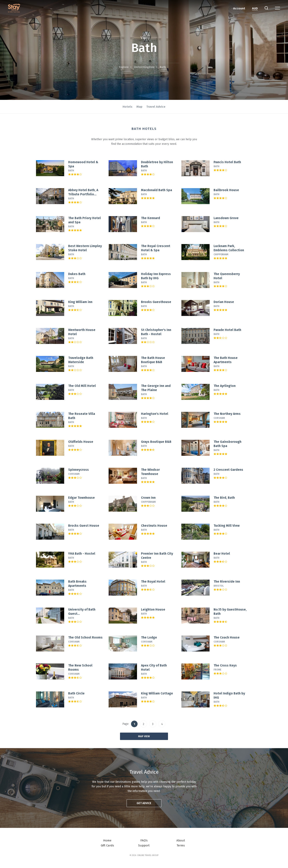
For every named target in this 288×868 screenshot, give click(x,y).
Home (107, 840)
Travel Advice (156, 107)
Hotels (127, 107)
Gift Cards (107, 845)
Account (239, 8)
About (181, 840)
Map (139, 107)
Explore (124, 67)
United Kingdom (144, 67)
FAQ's (144, 840)
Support (144, 845)
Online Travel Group (148, 855)
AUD (255, 8)
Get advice (144, 803)
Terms (181, 845)
